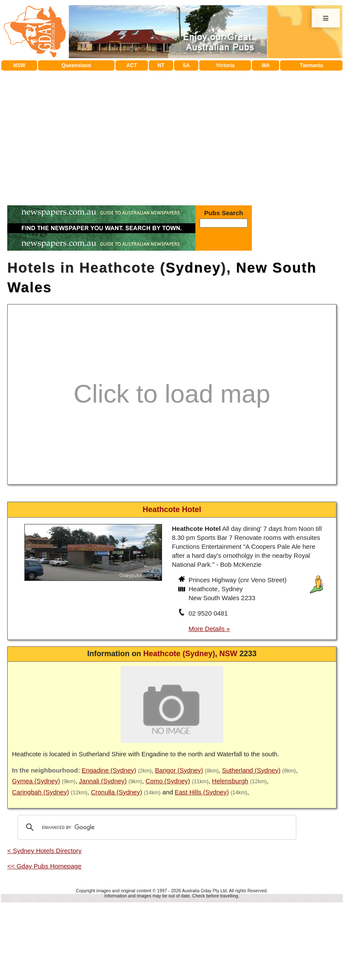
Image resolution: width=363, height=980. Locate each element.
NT (161, 65)
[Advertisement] (172, 135)
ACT (132, 65)
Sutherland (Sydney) (251, 770)
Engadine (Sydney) (109, 770)
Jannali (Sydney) (103, 781)
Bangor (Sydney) (179, 770)
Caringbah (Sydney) (40, 792)
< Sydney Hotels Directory (44, 851)
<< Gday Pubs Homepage (44, 866)
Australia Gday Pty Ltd (204, 891)
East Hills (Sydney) (202, 792)
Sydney (193, 268)
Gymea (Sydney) (36, 781)
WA (266, 65)
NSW (19, 65)
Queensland (76, 65)
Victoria (225, 65)
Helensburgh (230, 781)
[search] (156, 827)
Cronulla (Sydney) (116, 792)
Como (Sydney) (168, 781)
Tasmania (311, 65)
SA (186, 65)
